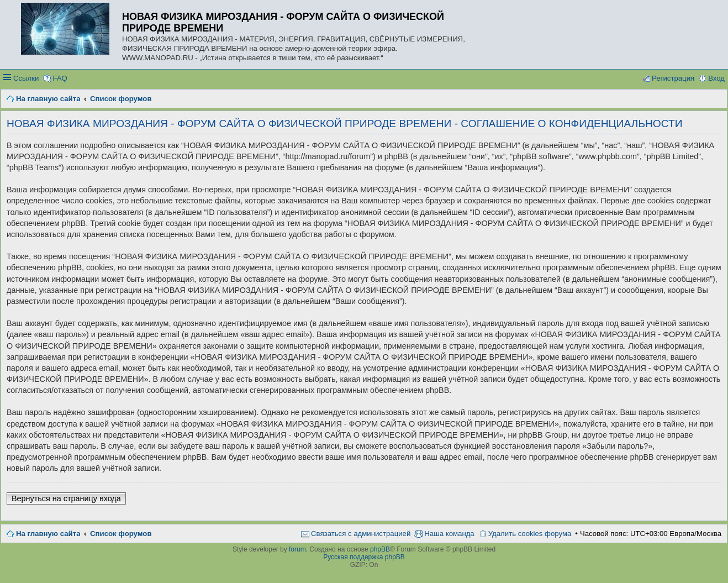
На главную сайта (48, 534)
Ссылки (26, 78)
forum (297, 549)
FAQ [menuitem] (60, 78)
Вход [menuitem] (716, 78)
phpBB (380, 549)
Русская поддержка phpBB (364, 557)
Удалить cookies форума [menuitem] (530, 534)
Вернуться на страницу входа (66, 498)
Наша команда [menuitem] (449, 534)
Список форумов (121, 534)
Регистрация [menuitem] (673, 78)
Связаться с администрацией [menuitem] (361, 534)
